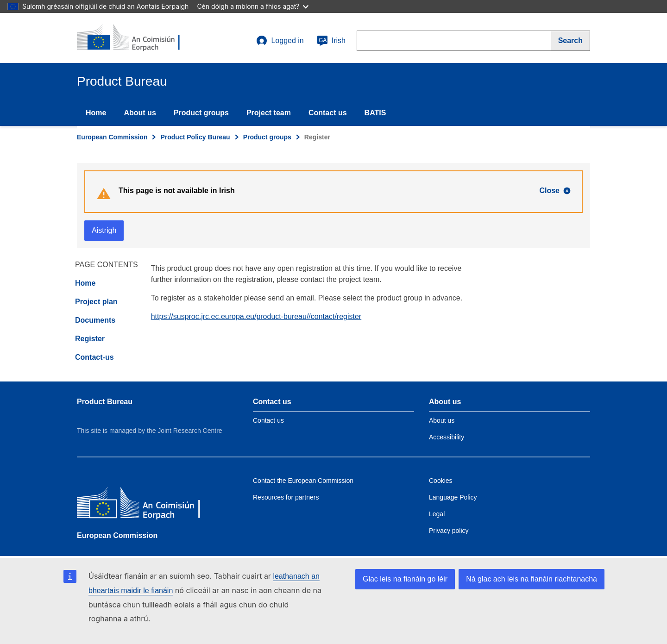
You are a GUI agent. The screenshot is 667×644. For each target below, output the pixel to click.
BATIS (375, 113)
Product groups (201, 113)
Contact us (328, 113)
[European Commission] (144, 505)
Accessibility (447, 437)
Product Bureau (105, 402)
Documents (95, 320)
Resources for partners (286, 497)
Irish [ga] (331, 41)
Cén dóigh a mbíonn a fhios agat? (253, 6)
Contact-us (94, 357)
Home (96, 113)
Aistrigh (104, 230)
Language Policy (453, 497)
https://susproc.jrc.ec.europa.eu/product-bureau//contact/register (256, 316)
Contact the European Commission (303, 481)
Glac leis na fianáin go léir (405, 579)
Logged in (280, 41)
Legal (437, 514)
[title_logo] (133, 38)
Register (90, 339)
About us (140, 113)
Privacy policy (449, 531)
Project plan (96, 302)
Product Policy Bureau (195, 137)
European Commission (112, 137)
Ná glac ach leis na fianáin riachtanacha (532, 579)
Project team (269, 113)
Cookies (441, 481)
